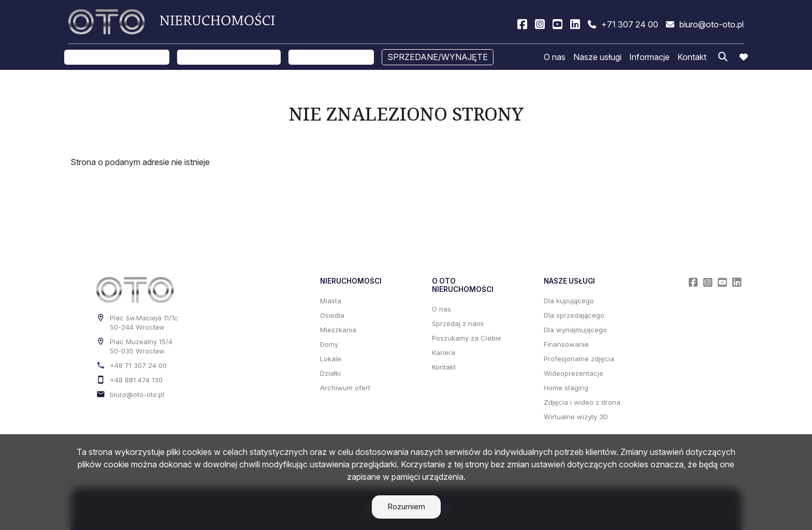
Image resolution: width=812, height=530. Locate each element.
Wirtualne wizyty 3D (576, 417)
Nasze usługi (597, 58)
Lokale (331, 359)
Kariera (444, 352)
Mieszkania (338, 330)
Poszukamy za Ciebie (467, 338)
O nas (555, 58)
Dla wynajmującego (575, 330)
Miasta (331, 301)
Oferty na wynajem (229, 58)
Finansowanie (566, 344)
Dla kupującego (569, 301)
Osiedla (332, 315)
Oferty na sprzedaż (117, 58)
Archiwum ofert (345, 388)
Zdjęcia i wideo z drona (582, 402)
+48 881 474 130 (136, 380)
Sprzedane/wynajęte (438, 58)
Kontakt (692, 58)
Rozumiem (406, 506)
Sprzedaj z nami (331, 58)
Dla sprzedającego (574, 315)
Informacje (649, 58)
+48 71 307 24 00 (138, 365)
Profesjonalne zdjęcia (579, 359)
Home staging (566, 388)
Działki (330, 373)
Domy (329, 344)
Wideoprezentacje (574, 373)
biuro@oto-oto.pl (137, 394)
